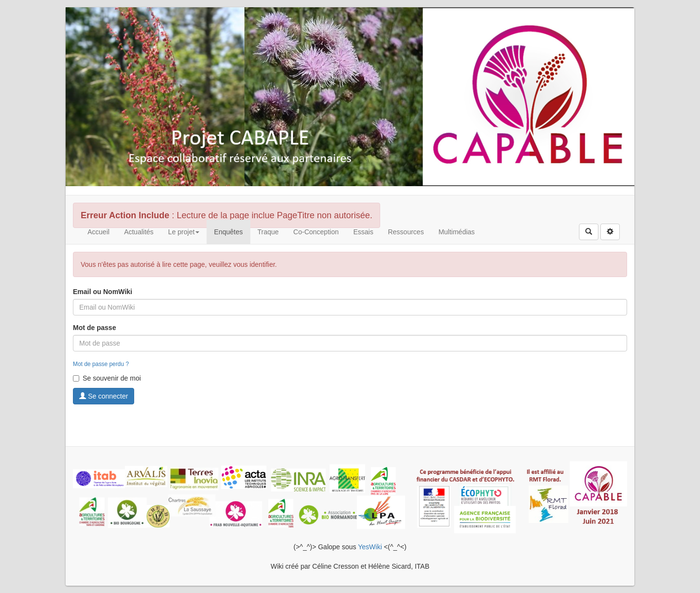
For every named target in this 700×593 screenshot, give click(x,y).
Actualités (139, 232)
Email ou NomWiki (103, 292)
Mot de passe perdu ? (101, 364)
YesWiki (370, 547)
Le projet (184, 232)
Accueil (98, 232)
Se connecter (104, 396)
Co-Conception (316, 232)
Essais (363, 232)
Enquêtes (228, 232)
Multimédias (457, 232)
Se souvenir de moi (107, 378)
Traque (268, 232)
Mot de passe (95, 328)
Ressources (406, 232)
